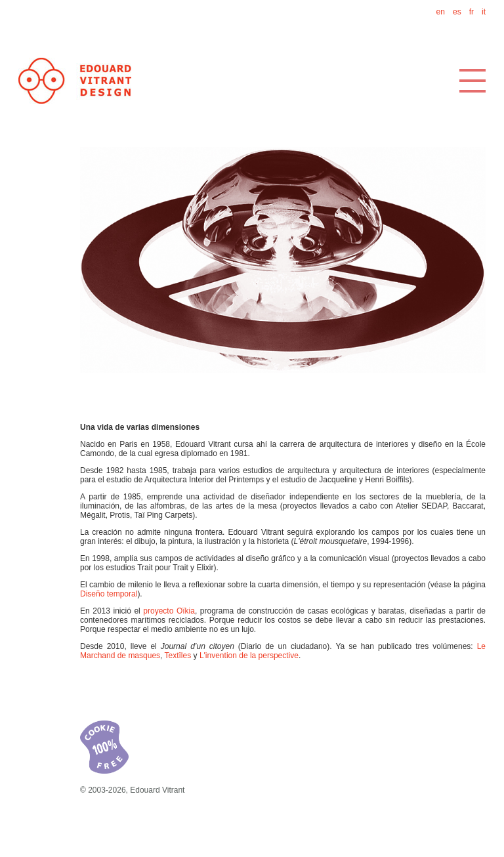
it (484, 12)
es (457, 12)
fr (472, 12)
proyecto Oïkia (169, 611)
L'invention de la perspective (249, 656)
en (441, 12)
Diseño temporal (109, 594)
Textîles (178, 656)
